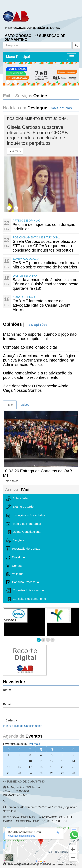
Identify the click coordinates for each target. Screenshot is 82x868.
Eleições (15, 540)
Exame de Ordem (21, 507)
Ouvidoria (15, 557)
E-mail (7, 704)
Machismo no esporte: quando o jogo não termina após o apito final (40, 336)
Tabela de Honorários (23, 524)
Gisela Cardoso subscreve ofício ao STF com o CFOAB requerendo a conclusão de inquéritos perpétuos (44, 246)
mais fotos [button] (12, 481)
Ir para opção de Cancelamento (23, 726)
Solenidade (17, 499)
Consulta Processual (23, 582)
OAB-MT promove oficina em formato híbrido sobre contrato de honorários (46, 265)
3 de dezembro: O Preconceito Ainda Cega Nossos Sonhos (36, 388)
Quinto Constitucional (24, 532)
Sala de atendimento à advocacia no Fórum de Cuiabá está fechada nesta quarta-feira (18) (45, 284)
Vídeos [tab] (25, 405)
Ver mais (34, 744)
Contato (14, 566)
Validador (15, 574)
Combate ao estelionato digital (30, 347)
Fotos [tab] (10, 405)
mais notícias (61, 108)
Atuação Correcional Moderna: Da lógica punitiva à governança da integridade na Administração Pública (39, 360)
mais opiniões (36, 325)
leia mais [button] (15, 151)
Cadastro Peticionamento (26, 590)
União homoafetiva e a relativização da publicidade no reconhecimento (37, 375)
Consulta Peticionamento (26, 599)
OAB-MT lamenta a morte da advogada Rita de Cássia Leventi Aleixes (42, 305)
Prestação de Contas (23, 549)
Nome (7, 690)
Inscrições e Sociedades (26, 516)
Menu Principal (18, 57)
